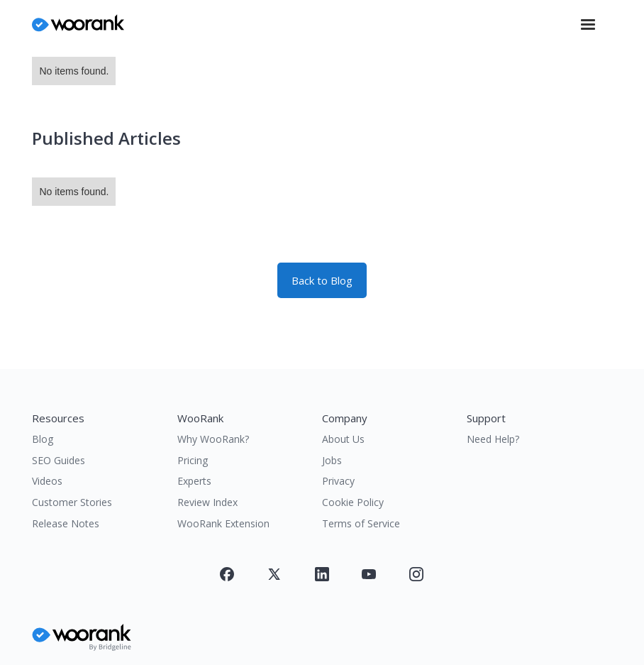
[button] (588, 25)
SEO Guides (59, 460)
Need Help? (493, 439)
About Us (343, 439)
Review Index (207, 502)
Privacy (338, 481)
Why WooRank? (213, 439)
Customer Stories (72, 502)
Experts (194, 481)
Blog (43, 439)
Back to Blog (322, 280)
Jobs (332, 460)
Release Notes (66, 523)
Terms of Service (361, 523)
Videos (47, 481)
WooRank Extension (223, 523)
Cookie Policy (353, 502)
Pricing (193, 460)
